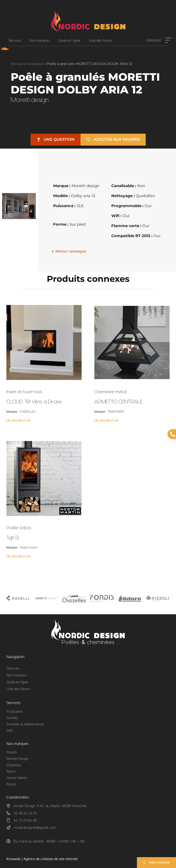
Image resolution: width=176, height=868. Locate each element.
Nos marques (40, 40)
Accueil (17, 64)
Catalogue (154, 40)
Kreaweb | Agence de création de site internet (42, 859)
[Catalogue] (168, 40)
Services (15, 40)
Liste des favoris (100, 40)
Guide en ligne (69, 40)
